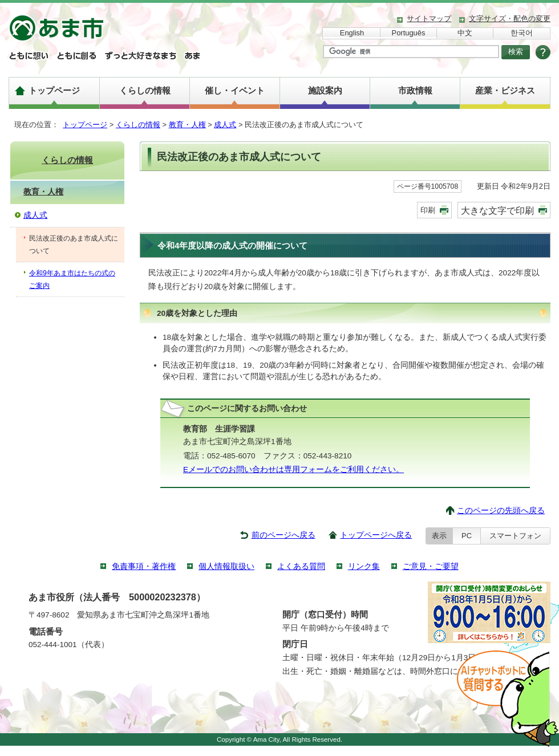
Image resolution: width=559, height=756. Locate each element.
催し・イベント (235, 90)
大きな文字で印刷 (497, 210)
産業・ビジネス (505, 90)
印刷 (428, 210)
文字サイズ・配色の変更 (510, 19)
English (352, 33)
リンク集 (364, 566)
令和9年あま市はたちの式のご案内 (72, 279)
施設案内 (325, 90)
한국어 (522, 33)
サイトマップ (429, 19)
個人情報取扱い (226, 566)
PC (467, 536)
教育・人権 (187, 125)
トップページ (54, 90)
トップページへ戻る (376, 535)
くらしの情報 (145, 90)
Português (409, 33)
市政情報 (415, 90)
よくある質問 (301, 566)
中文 (465, 33)
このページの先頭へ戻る (501, 511)
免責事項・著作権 (144, 566)
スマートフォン (515, 536)
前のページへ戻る (283, 535)
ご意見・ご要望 (431, 566)
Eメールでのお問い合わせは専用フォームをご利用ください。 (293, 470)
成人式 (225, 125)
